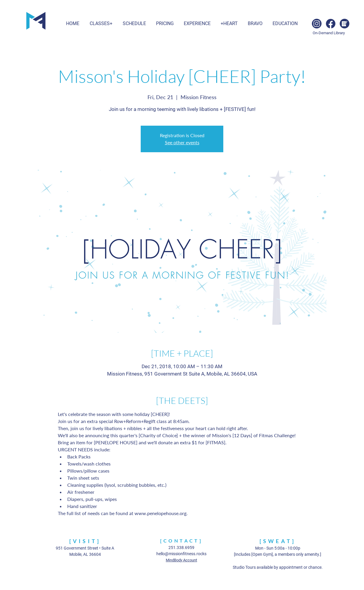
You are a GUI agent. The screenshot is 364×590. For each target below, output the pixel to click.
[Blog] (345, 24)
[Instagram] (317, 24)
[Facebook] (331, 24)
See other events (182, 142)
